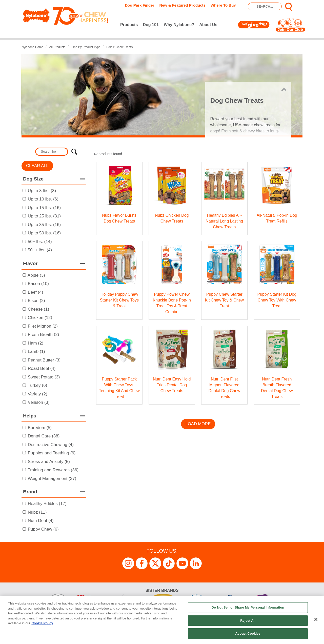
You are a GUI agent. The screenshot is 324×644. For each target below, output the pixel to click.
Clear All (37, 166)
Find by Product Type (86, 47)
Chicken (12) (40, 318)
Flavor (30, 263)
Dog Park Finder (140, 5)
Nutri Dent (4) (41, 521)
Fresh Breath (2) (44, 335)
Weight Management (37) (52, 479)
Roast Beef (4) (42, 368)
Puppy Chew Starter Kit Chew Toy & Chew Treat (224, 300)
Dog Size (33, 179)
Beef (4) (35, 292)
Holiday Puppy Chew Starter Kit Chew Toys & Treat (119, 300)
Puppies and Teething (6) (52, 453)
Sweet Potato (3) (44, 377)
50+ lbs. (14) (40, 242)
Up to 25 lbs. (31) (44, 216)
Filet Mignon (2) (43, 326)
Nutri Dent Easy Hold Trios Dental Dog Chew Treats (172, 385)
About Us (208, 25)
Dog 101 (151, 25)
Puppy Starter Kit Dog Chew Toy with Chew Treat (277, 300)
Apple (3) (36, 275)
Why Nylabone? (179, 25)
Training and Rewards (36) (53, 470)
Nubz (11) (37, 512)
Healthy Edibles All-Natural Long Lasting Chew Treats (224, 221)
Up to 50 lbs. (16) (44, 233)
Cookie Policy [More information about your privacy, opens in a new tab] (42, 623)
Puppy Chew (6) (43, 529)
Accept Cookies (248, 633)
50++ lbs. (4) (40, 250)
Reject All (248, 621)
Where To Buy (223, 5)
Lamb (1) (36, 351)
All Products (57, 47)
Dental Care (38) (44, 436)
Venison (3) (39, 402)
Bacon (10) (38, 284)
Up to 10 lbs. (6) (43, 199)
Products (129, 25)
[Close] (316, 619)
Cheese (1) (38, 309)
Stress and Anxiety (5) (49, 462)
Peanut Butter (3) (44, 360)
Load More (198, 424)
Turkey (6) (37, 385)
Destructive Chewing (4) (51, 445)
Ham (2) (36, 343)
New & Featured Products (182, 5)
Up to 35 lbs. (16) (44, 225)
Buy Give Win (255, 25)
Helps (30, 416)
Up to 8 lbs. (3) (42, 191)
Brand (30, 492)
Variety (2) (38, 394)
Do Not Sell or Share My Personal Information (248, 607)
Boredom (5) (40, 428)
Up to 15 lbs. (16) (44, 208)
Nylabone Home (32, 47)
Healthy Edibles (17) (47, 504)
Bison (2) (36, 301)
